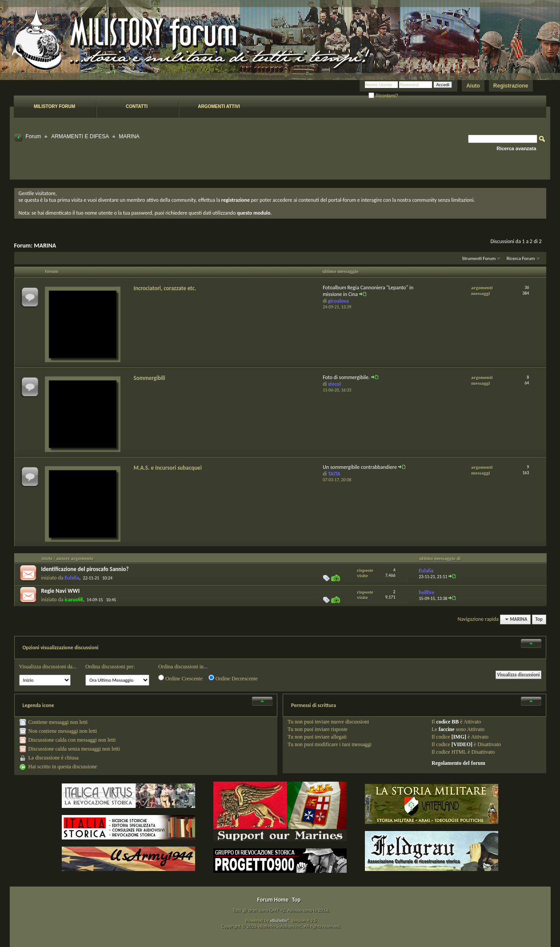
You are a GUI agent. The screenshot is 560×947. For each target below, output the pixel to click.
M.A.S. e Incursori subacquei (168, 468)
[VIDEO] (462, 744)
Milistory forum (54, 106)
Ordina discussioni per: (110, 667)
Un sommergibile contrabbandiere (360, 467)
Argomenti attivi (219, 106)
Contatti (137, 106)
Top (539, 619)
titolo (47, 558)
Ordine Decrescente (233, 678)
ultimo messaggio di (440, 558)
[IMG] (459, 737)
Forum (34, 136)
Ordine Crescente (180, 678)
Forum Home (273, 900)
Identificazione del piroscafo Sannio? (85, 569)
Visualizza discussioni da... (48, 667)
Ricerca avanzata (516, 148)
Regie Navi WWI (61, 591)
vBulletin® (280, 921)
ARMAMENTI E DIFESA (80, 136)
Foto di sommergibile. (346, 377)
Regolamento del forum (458, 763)
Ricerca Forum (521, 258)
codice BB (447, 722)
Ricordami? (383, 96)
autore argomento (75, 558)
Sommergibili (150, 378)
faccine (447, 729)
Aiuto (473, 86)
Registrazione (511, 86)
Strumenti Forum (479, 258)
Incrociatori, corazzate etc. (165, 288)
